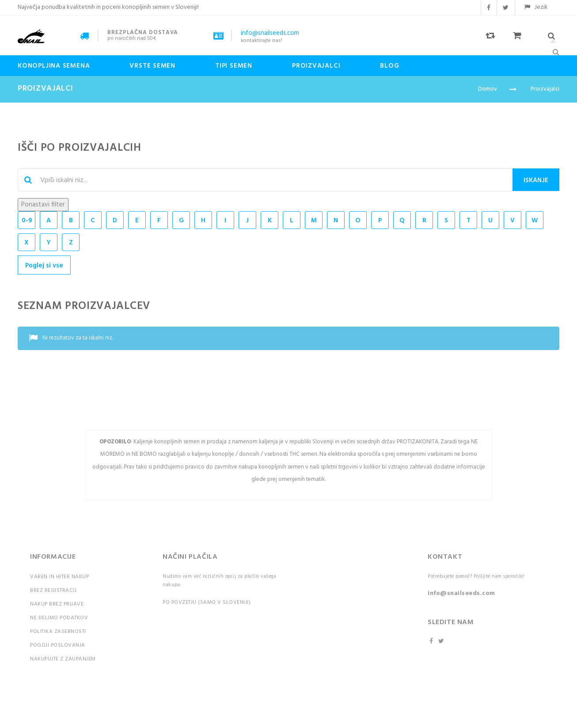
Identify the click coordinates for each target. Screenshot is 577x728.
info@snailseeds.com (461, 593)
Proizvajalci (316, 66)
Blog (389, 66)
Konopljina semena (54, 66)
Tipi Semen (234, 66)
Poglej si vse (44, 266)
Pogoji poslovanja (58, 645)
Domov (488, 89)
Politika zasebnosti (58, 632)
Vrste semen (152, 66)
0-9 (27, 221)
